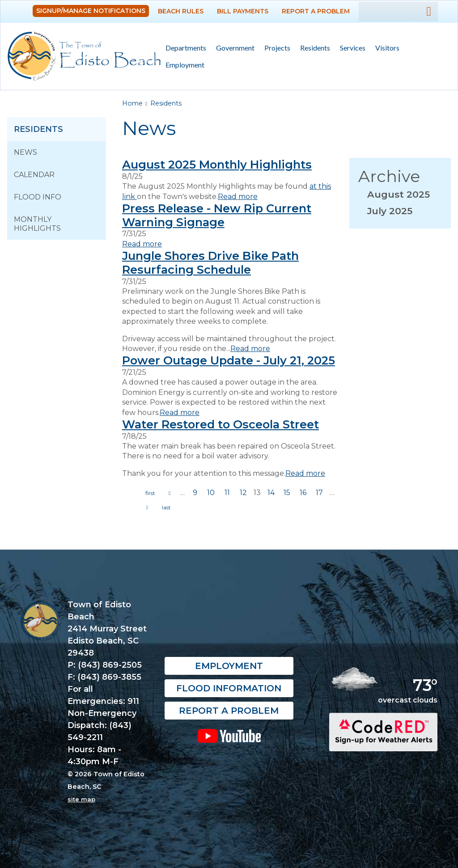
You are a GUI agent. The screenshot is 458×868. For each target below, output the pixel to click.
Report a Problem (316, 11)
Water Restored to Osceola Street (221, 424)
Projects (277, 48)
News (25, 152)
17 (319, 493)
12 (243, 493)
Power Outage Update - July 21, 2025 (229, 360)
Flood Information (229, 688)
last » (166, 508)
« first (150, 493)
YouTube (229, 736)
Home (132, 103)
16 (303, 493)
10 (211, 493)
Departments (183, 48)
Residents (313, 48)
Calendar (34, 175)
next (147, 508)
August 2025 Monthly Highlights (217, 164)
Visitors (385, 48)
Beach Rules (181, 11)
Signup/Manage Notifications (91, 11)
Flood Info (38, 197)
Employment (185, 65)
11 (227, 493)
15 (287, 493)
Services (350, 48)
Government (233, 48)
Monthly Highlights (37, 224)
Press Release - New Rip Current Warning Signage (217, 215)
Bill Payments (243, 11)
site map (81, 799)
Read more (238, 197)
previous (170, 493)
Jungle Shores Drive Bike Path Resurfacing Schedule (210, 263)
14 (271, 493)
